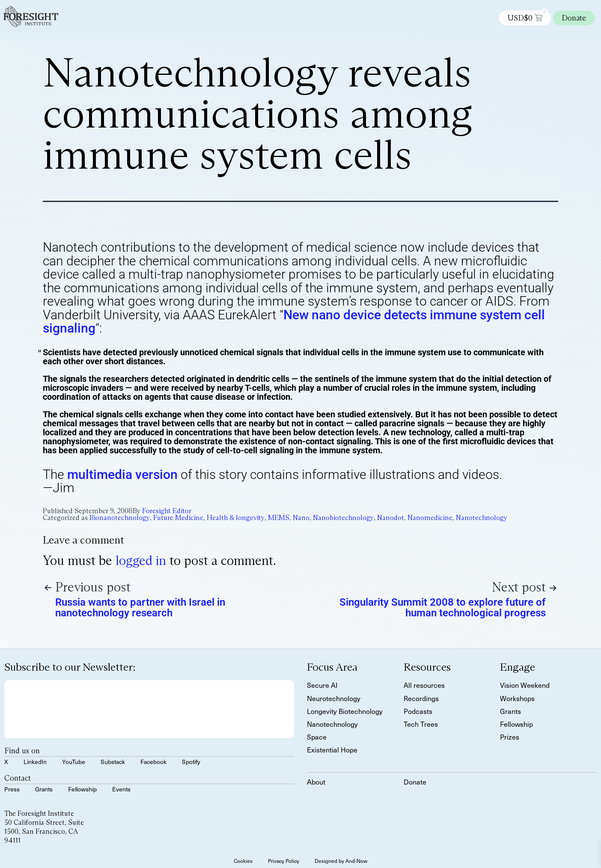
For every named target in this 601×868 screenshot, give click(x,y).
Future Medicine (178, 518)
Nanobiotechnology (343, 518)
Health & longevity (236, 518)
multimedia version (122, 474)
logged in (141, 560)
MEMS (279, 518)
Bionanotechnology (120, 518)
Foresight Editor (167, 511)
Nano (301, 518)
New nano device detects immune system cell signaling (294, 322)
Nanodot (391, 518)
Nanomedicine (430, 518)
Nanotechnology (482, 518)
